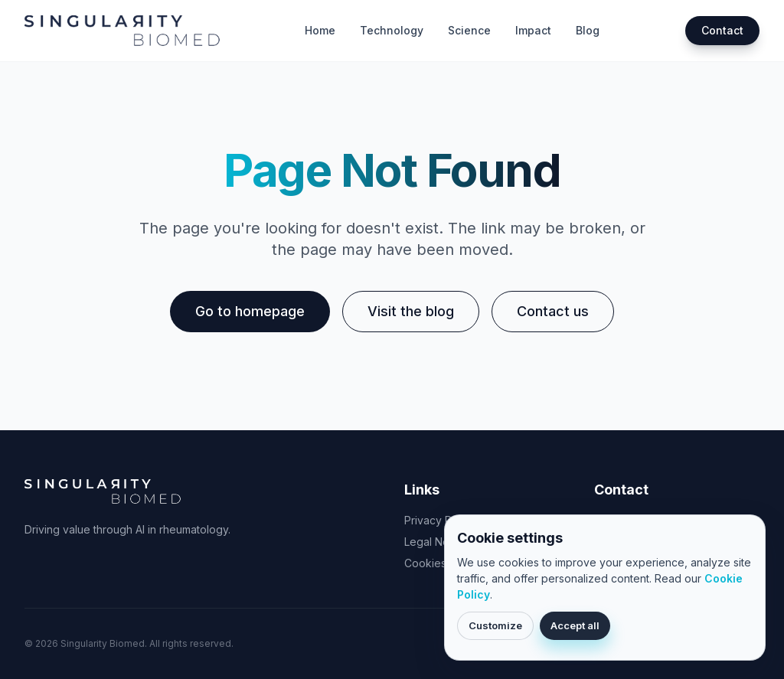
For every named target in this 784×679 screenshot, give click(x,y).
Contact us (553, 311)
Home (320, 30)
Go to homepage (250, 311)
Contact (722, 30)
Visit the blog (411, 311)
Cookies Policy (442, 563)
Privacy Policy (440, 520)
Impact (533, 30)
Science (469, 30)
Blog (588, 30)
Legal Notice (436, 542)
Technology (392, 30)
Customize (495, 625)
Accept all (575, 625)
